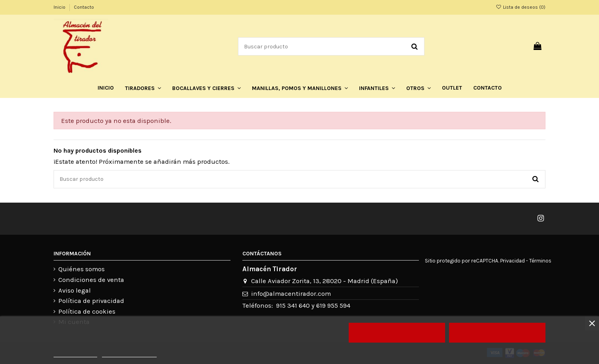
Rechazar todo (397, 333)
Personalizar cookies (129, 353)
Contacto (84, 7)
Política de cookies (87, 311)
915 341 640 (293, 306)
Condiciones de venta (91, 280)
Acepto (497, 333)
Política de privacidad (91, 301)
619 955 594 (333, 306)
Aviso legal (75, 290)
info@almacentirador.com (291, 294)
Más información (75, 353)
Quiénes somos (82, 269)
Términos (540, 261)
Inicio (60, 7)
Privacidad (513, 261)
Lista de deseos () (521, 7)
